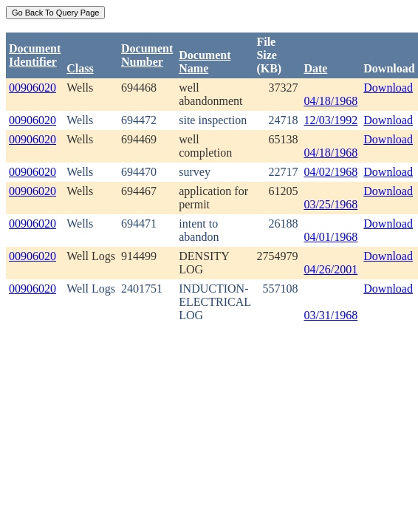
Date (315, 68)
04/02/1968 (330, 172)
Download (388, 88)
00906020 (32, 88)
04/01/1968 (330, 237)
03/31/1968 (330, 315)
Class (80, 68)
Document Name (205, 62)
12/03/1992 (330, 120)
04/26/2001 (330, 269)
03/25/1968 (330, 204)
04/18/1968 (330, 101)
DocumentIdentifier (35, 55)
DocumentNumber (147, 55)
